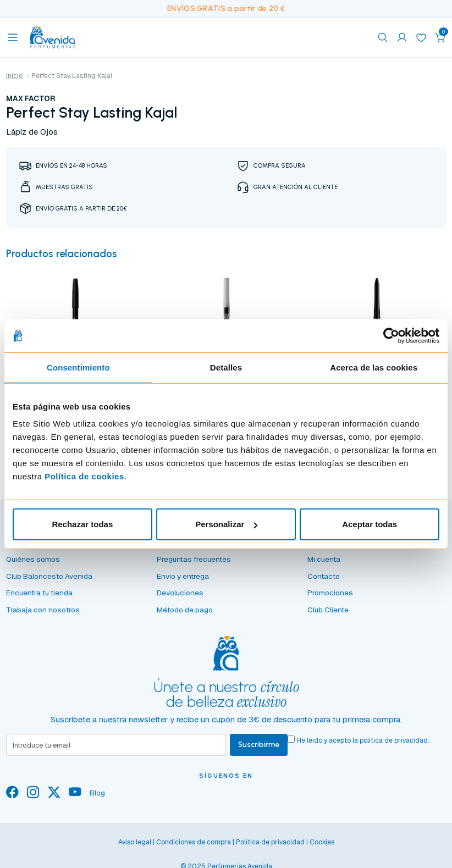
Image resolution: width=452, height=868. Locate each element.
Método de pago (185, 613)
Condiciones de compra (194, 846)
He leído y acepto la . (365, 744)
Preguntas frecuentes (194, 562)
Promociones (330, 596)
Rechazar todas (82, 524)
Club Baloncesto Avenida (49, 579)
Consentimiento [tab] (78, 367)
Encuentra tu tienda (39, 596)
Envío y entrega (183, 579)
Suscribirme (260, 748)
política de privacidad (395, 744)
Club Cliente (328, 613)
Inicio (14, 76)
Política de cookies (84, 476)
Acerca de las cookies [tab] (374, 367)
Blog (97, 797)
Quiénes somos (33, 562)
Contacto (324, 579)
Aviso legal (135, 846)
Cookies (322, 846)
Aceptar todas (370, 524)
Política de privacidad (270, 846)
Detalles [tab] (226, 367)
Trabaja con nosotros (43, 613)
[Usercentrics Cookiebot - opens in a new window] (391, 335)
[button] (440, 37)
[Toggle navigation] (13, 37)
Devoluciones (180, 596)
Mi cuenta (324, 562)
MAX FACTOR (31, 98)
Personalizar (226, 524)
